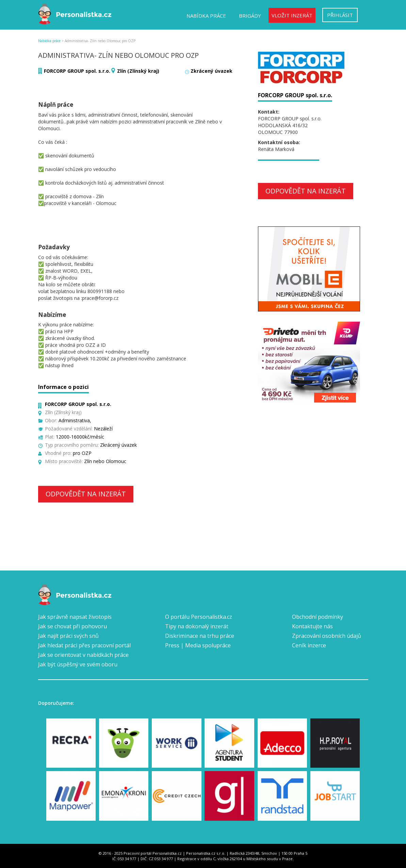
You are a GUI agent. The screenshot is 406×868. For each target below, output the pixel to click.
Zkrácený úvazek (212, 71)
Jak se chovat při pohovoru (72, 626)
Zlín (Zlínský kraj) (138, 71)
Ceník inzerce (309, 645)
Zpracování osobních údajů (327, 636)
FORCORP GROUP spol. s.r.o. (77, 71)
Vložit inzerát (292, 15)
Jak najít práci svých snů (68, 636)
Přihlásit (340, 15)
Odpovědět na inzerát (86, 494)
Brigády (250, 16)
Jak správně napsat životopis (75, 617)
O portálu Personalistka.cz (199, 617)
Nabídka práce (206, 16)
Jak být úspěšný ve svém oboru (78, 664)
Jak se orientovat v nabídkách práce (83, 655)
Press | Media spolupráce (198, 645)
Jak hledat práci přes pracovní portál (84, 645)
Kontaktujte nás (312, 626)
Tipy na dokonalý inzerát (197, 626)
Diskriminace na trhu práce (200, 636)
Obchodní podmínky (318, 617)
